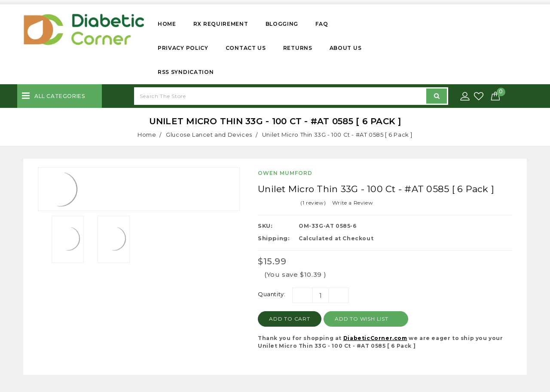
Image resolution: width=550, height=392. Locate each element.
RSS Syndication (186, 72)
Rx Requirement (221, 24)
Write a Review (353, 203)
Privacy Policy (183, 48)
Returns (298, 48)
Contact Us (246, 48)
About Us (346, 48)
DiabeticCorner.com (375, 338)
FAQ (322, 24)
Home (167, 24)
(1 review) (313, 203)
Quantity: (272, 294)
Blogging (282, 24)
